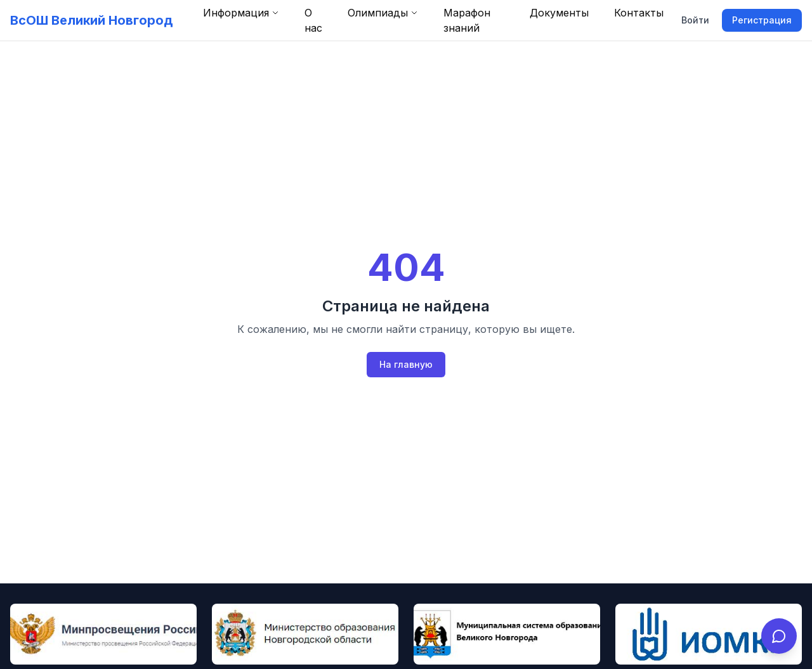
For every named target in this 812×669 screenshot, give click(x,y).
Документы (559, 13)
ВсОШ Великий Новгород (91, 20)
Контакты (639, 13)
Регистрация (762, 20)
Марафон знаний (467, 20)
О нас (313, 20)
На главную (406, 364)
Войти (695, 20)
